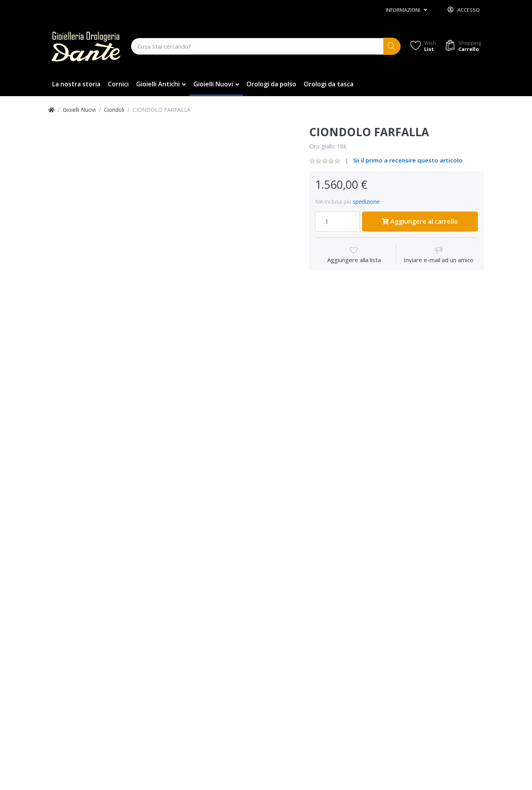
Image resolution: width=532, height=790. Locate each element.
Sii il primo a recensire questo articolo (408, 160)
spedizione (366, 202)
